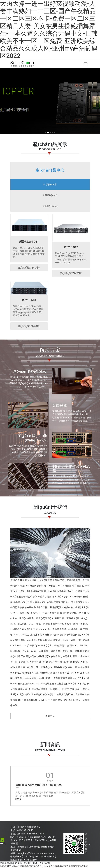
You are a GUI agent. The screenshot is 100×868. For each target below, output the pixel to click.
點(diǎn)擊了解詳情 (29, 268)
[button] (46, 133)
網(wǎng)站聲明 (29, 860)
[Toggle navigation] (86, 64)
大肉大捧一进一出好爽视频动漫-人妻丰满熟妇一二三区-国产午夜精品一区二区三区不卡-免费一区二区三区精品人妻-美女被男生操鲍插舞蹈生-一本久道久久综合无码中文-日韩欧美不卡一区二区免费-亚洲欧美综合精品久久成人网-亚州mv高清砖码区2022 (49, 30)
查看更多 (50, 716)
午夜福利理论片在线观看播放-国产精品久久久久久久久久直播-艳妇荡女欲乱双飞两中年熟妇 (44, 866)
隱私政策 (15, 860)
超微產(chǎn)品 (50, 206)
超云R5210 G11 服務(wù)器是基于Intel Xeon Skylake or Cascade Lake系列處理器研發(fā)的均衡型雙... (29, 252)
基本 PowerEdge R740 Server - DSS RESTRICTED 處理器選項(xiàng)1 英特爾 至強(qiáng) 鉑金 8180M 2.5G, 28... (71, 258)
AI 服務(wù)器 (50, 184)
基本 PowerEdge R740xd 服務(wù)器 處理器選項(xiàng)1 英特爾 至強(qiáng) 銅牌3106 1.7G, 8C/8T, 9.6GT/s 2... (28, 311)
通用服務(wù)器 (50, 195)
